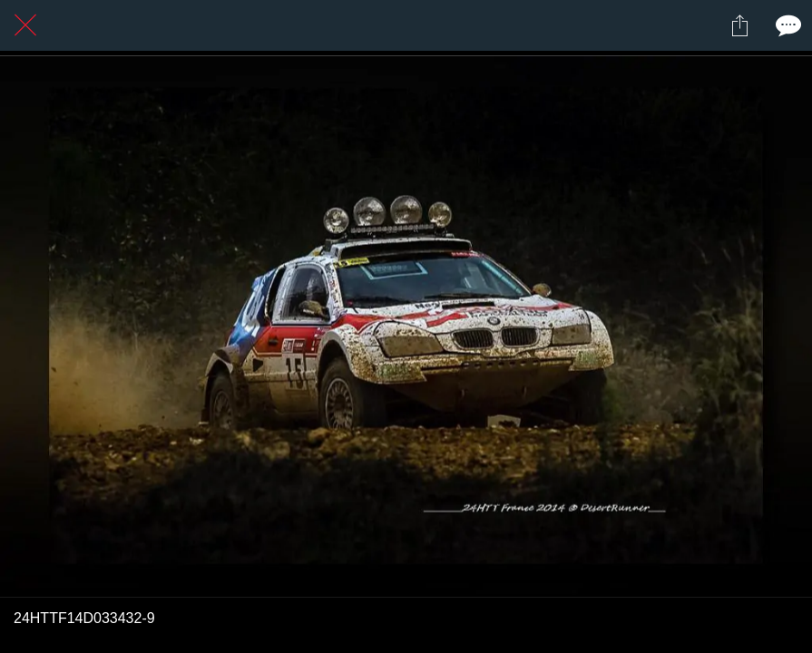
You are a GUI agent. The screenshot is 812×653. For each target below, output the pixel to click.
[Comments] (787, 25)
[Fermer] (25, 25)
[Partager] (739, 25)
